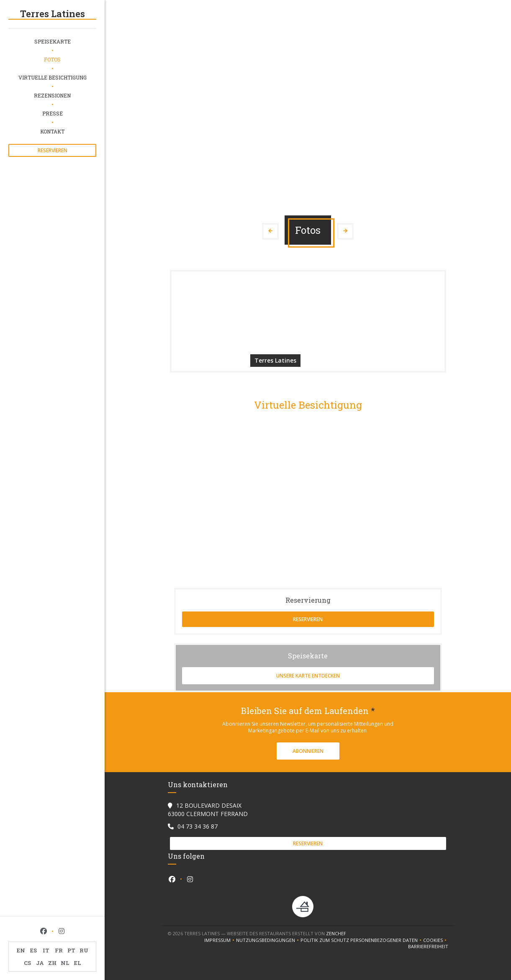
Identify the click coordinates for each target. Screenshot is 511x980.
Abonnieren (308, 751)
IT (46, 950)
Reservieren (53, 150)
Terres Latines (53, 14)
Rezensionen (52, 95)
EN (21, 950)
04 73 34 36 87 (198, 826)
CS (27, 963)
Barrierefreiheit (428, 947)
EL (78, 963)
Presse (53, 113)
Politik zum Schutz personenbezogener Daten (362, 940)
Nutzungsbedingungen (268, 940)
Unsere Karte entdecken (308, 676)
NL (65, 963)
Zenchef (336, 933)
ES (33, 950)
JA (40, 963)
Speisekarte (53, 41)
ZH (52, 963)
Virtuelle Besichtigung (53, 77)
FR (59, 950)
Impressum (220, 940)
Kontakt (52, 131)
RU (84, 950)
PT (71, 950)
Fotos (52, 59)
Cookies (436, 940)
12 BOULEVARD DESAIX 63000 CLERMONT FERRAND (208, 810)
